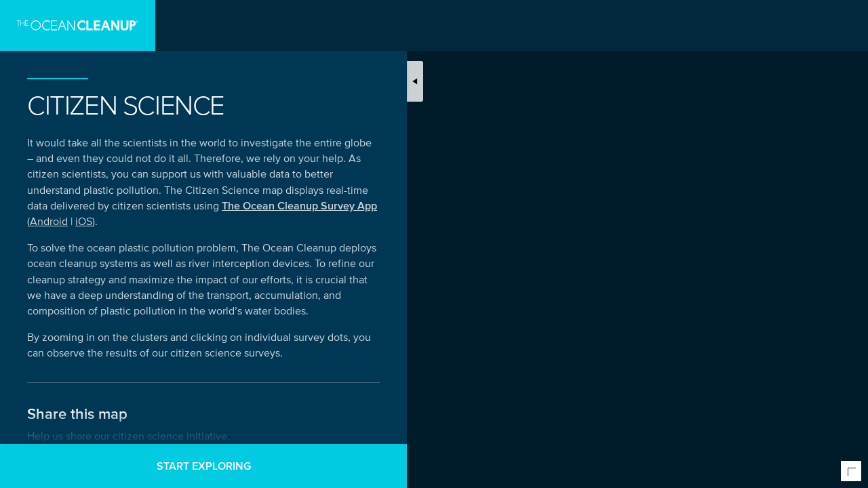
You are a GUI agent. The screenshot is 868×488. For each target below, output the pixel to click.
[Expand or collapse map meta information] (851, 471)
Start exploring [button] (204, 466)
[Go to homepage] (78, 25)
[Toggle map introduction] (415, 81)
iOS (84, 221)
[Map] (434, 244)
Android (49, 221)
